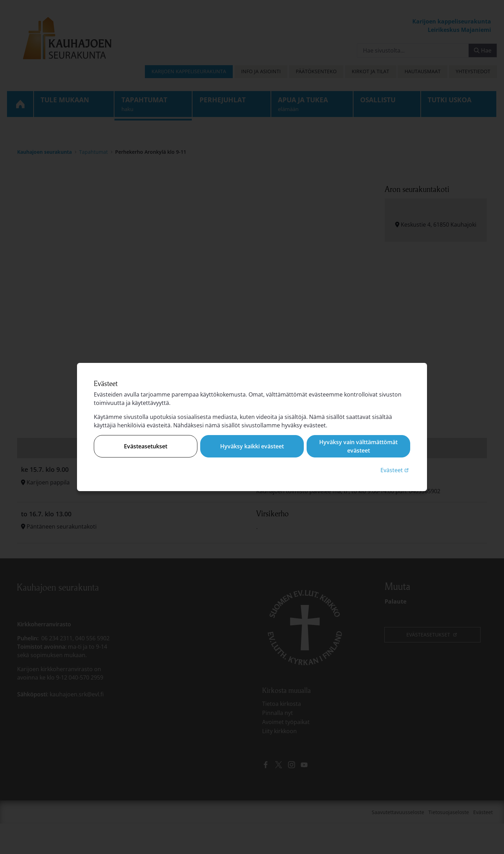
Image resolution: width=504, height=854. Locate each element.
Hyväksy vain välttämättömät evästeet (358, 446)
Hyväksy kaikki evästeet (252, 446)
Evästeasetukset (146, 446)
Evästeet (395, 470)
